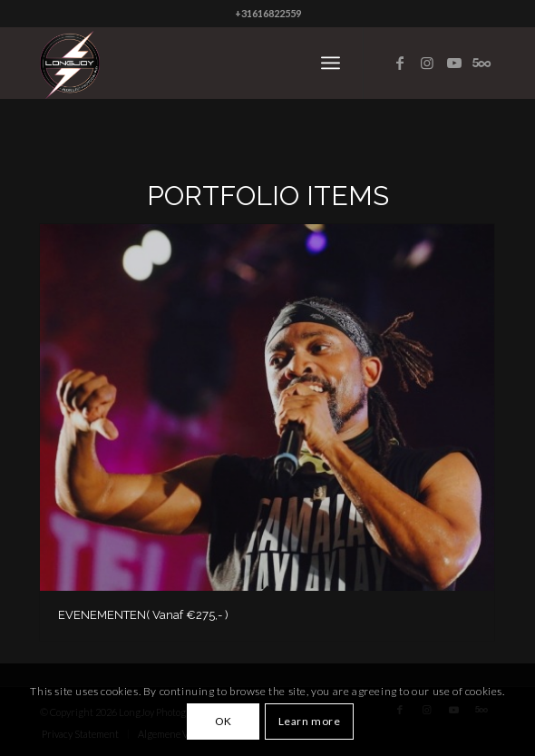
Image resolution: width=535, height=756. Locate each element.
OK (224, 721)
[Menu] (331, 63)
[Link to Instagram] (427, 63)
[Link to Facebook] (400, 63)
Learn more (310, 721)
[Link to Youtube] (454, 63)
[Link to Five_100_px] (481, 63)
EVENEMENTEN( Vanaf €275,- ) (143, 615)
